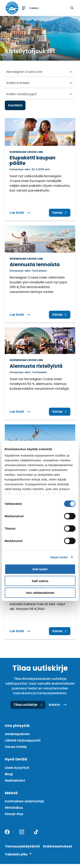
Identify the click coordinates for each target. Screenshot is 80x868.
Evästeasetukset (58, 846)
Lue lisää (22, 213)
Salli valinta (40, 581)
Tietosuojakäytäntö (22, 846)
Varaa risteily (16, 747)
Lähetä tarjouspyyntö (23, 740)
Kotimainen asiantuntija (24, 801)
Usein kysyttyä (17, 768)
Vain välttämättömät (40, 593)
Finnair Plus (14, 814)
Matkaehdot (15, 781)
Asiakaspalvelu (17, 734)
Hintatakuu (14, 808)
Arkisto (58, 705)
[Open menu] (30, 8)
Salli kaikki (40, 569)
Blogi (9, 774)
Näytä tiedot (59, 557)
